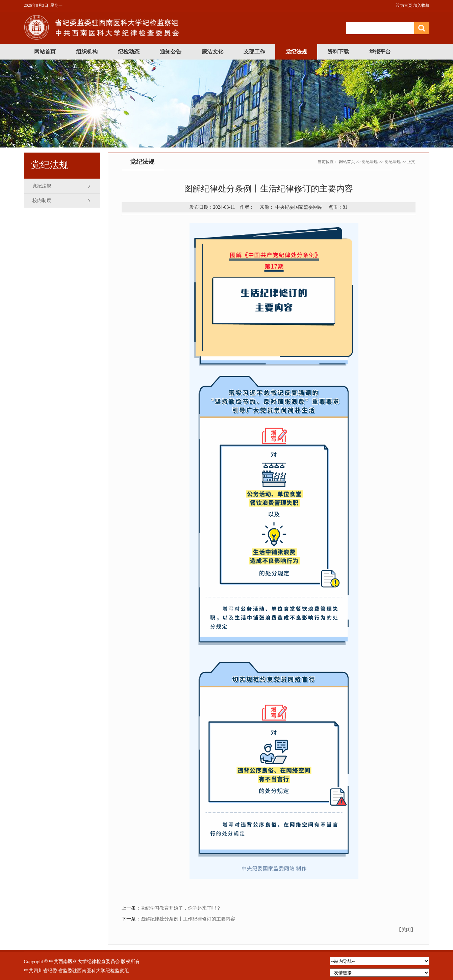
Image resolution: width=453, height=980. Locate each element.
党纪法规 (296, 52)
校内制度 (42, 200)
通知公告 (171, 52)
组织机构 (87, 52)
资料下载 (338, 52)
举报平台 (380, 52)
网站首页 (45, 52)
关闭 (406, 930)
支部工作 (254, 52)
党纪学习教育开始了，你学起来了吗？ (181, 908)
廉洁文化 (212, 52)
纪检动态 (129, 52)
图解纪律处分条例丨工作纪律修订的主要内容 (188, 919)
